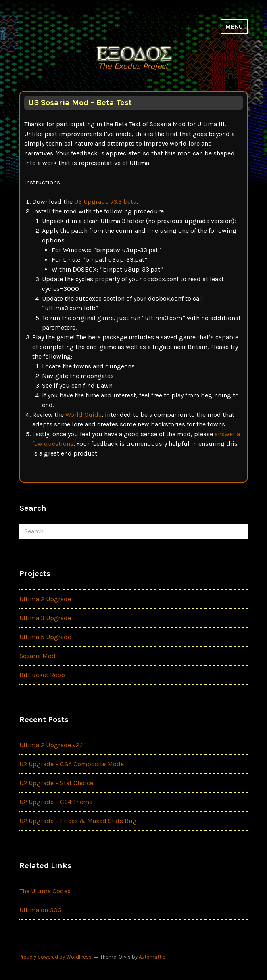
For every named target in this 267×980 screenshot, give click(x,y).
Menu (234, 26)
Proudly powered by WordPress (55, 957)
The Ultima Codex (45, 891)
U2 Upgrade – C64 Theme (56, 802)
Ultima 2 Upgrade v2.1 (51, 745)
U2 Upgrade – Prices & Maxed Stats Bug (78, 821)
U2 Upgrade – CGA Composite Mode (72, 764)
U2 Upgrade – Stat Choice (56, 783)
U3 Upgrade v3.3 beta (105, 202)
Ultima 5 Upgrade (45, 637)
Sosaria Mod (38, 656)
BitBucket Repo (42, 675)
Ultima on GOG (41, 910)
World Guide (83, 415)
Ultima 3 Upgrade (45, 618)
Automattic (152, 957)
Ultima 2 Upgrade (45, 599)
